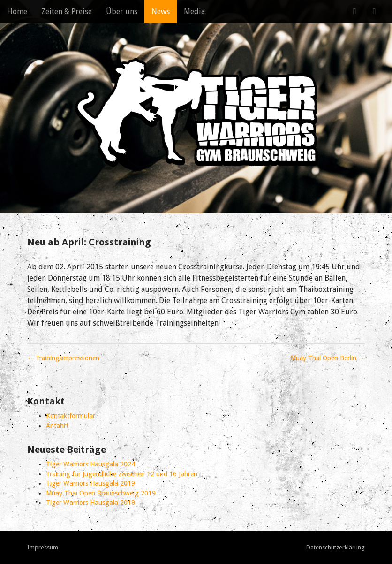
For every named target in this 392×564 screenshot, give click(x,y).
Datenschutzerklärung (335, 547)
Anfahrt (57, 426)
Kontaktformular (71, 416)
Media (194, 11)
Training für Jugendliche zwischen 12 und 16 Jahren (122, 474)
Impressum (43, 547)
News (161, 11)
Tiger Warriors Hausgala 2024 (90, 464)
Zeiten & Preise (67, 11)
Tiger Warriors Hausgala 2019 (90, 483)
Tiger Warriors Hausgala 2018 (90, 503)
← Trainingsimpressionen (63, 358)
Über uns (122, 11)
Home (17, 11)
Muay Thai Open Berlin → (328, 358)
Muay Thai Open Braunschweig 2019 (101, 493)
